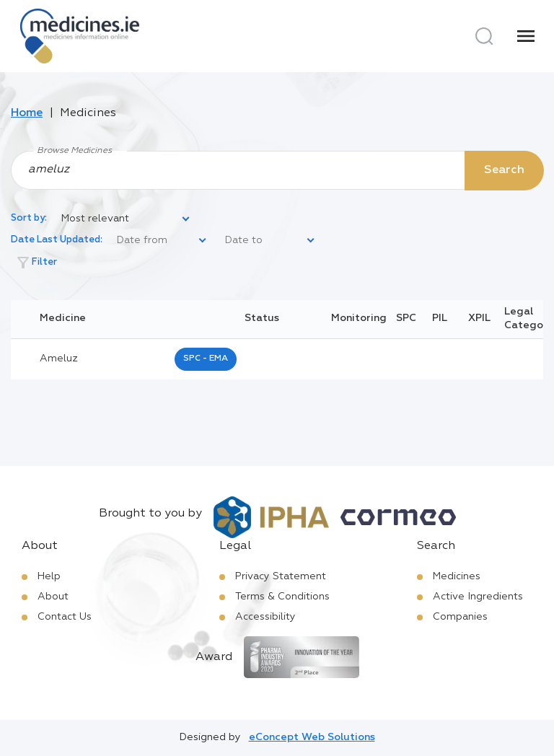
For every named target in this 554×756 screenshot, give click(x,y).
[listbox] (126, 219)
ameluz (59, 359)
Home (27, 113)
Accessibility (265, 617)
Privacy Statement (281, 576)
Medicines (457, 576)
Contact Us (65, 617)
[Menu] (526, 36)
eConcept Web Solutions (312, 737)
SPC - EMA (206, 359)
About (53, 597)
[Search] (484, 36)
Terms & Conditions (282, 597)
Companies (460, 617)
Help (49, 576)
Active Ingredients (478, 597)
